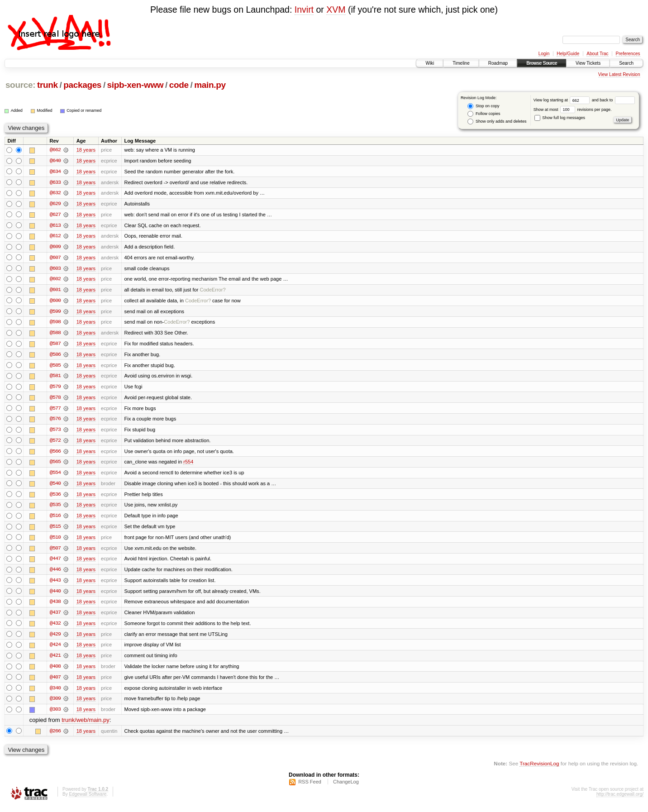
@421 (55, 660)
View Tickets (588, 63)
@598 (55, 324)
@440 (55, 595)
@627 (55, 215)
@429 (55, 639)
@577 (55, 411)
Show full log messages (560, 118)
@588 (55, 334)
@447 (55, 563)
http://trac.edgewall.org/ (620, 800)
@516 (55, 519)
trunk (48, 85)
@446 (55, 573)
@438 (55, 606)
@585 (55, 367)
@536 (55, 497)
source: (20, 85)
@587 (55, 345)
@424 (55, 650)
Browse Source (542, 63)
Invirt (304, 10)
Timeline (461, 63)
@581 (55, 378)
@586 (55, 356)
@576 (55, 421)
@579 (55, 389)
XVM (336, 10)
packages (82, 85)
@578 (55, 400)
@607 (55, 258)
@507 (55, 552)
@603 (55, 269)
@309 (55, 704)
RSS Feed (310, 788)
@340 (55, 693)
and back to (613, 100)
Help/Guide (568, 54)
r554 (188, 465)
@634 (55, 172)
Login (544, 54)
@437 (55, 617)
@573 (55, 432)
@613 (55, 226)
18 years (86, 150)
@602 (55, 280)
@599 (55, 313)
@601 (55, 291)
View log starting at (563, 100)
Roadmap (498, 63)
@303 (55, 715)
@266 (55, 736)
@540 (55, 487)
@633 (55, 182)
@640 (55, 161)
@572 (55, 443)
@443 (55, 584)
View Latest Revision (619, 74)
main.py (210, 85)
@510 (55, 541)
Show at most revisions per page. (573, 110)
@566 (55, 454)
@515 (55, 530)
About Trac (597, 54)
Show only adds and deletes (497, 122)
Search (626, 63)
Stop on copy (483, 106)
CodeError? (212, 291)
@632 (55, 193)
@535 (55, 508)
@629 (55, 204)
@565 (55, 465)
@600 (55, 302)
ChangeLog (346, 788)
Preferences (628, 54)
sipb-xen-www (136, 85)
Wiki (430, 63)
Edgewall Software (88, 800)
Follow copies (484, 114)
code (179, 85)
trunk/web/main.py (86, 726)
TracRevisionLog (539, 769)
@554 (55, 476)
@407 (55, 682)
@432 (55, 628)
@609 (55, 248)
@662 (55, 150)
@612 (55, 237)
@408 (55, 671)
